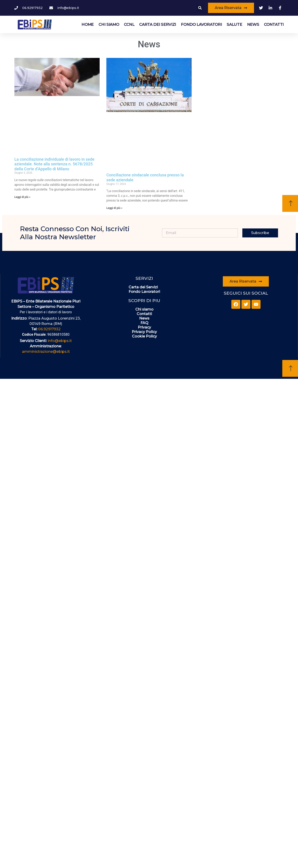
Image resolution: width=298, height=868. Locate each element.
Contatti (274, 24)
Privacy (144, 327)
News (253, 24)
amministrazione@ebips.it (46, 352)
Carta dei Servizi (158, 24)
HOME (88, 24)
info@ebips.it (60, 341)
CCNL (129, 24)
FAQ (144, 323)
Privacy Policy (144, 332)
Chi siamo (109, 24)
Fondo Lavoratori (201, 24)
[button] (200, 8)
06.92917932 (49, 329)
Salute (234, 24)
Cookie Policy (144, 336)
